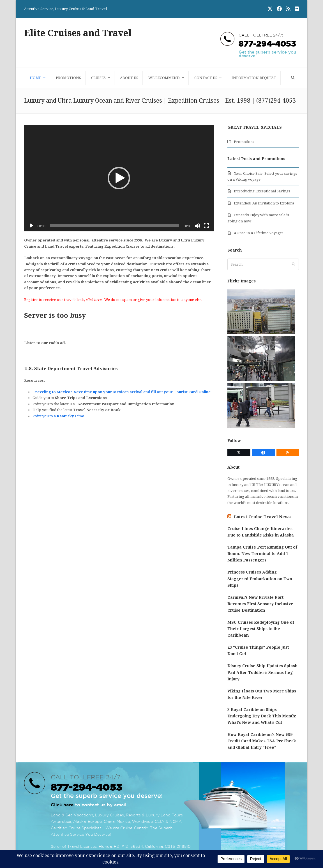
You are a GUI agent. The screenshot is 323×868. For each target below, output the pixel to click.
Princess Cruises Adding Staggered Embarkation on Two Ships (260, 579)
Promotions (244, 142)
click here (94, 300)
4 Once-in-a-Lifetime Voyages (259, 233)
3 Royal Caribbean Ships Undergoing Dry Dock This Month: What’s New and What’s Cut (262, 716)
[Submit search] (293, 264)
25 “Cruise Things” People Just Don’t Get (258, 651)
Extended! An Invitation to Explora (264, 203)
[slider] (115, 226)
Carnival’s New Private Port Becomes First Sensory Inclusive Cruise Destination (260, 604)
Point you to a (58, 416)
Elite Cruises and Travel (78, 33)
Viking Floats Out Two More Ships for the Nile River (262, 694)
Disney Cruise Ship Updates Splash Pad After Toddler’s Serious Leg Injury (262, 672)
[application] (119, 178)
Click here (62, 805)
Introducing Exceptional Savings (262, 191)
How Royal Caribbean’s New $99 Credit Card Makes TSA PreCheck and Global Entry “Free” (262, 741)
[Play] (31, 226)
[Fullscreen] (206, 226)
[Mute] (197, 226)
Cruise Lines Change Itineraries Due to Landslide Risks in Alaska (261, 532)
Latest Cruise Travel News (262, 517)
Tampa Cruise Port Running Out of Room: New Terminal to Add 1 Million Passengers (262, 554)
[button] (292, 78)
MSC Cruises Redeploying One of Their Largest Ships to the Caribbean (261, 629)
